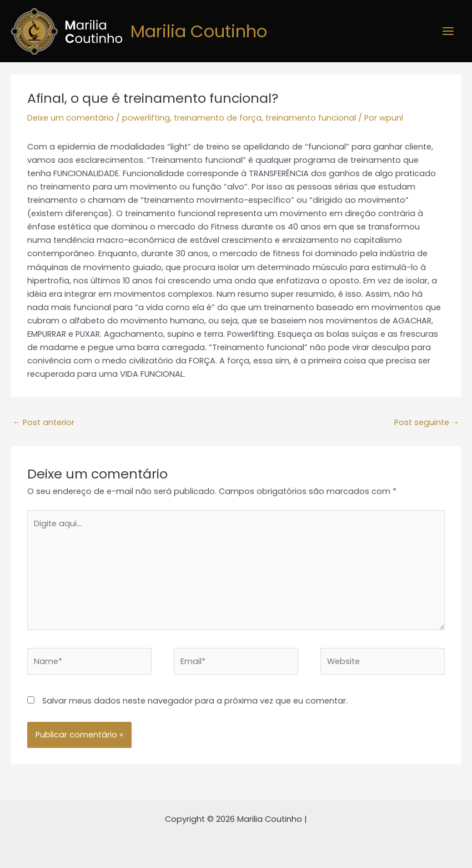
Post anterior (43, 422)
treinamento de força (218, 118)
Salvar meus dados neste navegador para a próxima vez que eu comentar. (195, 701)
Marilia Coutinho (202, 31)
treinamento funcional (311, 118)
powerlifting (146, 118)
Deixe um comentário (71, 118)
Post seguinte (427, 422)
